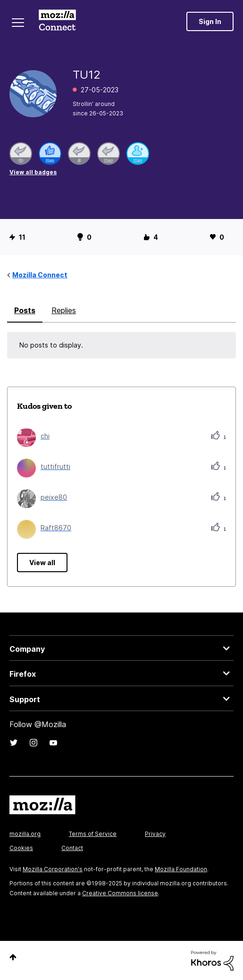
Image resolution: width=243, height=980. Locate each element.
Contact (72, 848)
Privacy (155, 834)
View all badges (33, 172)
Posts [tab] (25, 310)
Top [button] (13, 957)
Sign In (210, 21)
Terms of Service (93, 834)
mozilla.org (25, 834)
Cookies (21, 848)
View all (42, 563)
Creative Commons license (120, 893)
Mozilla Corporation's (53, 869)
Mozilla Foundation (181, 869)
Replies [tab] (64, 310)
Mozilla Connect (57, 21)
